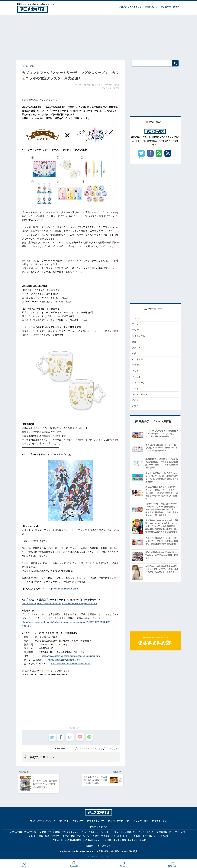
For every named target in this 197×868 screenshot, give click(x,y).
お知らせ (137, 410)
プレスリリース (112, 748)
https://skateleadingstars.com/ (63, 589)
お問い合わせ (151, 7)
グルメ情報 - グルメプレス (24, 834)
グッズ (78, 748)
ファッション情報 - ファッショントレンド (134, 834)
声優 (134, 355)
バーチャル (138, 361)
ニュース (137, 319)
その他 (136, 403)
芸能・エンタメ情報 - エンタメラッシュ (60, 834)
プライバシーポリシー (73, 822)
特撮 (134, 343)
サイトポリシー (97, 822)
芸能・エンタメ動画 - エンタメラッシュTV (127, 841)
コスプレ (137, 367)
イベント (88, 748)
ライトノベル (139, 337)
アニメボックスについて (130, 7)
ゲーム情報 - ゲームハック (96, 834)
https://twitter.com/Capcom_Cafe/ (64, 660)
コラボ (99, 748)
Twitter (141, 158)
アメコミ (137, 349)
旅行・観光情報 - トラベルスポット (111, 837)
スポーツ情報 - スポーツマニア (45, 837)
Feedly (159, 158)
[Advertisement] (99, 37)
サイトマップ (161, 822)
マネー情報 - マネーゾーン (77, 837)
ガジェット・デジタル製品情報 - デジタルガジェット (77, 841)
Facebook (150, 158)
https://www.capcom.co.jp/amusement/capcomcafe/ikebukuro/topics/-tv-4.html (60, 603)
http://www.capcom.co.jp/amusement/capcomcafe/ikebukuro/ (71, 656)
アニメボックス (102, 858)
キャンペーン (139, 385)
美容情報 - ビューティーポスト (173, 834)
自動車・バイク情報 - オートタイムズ (151, 837)
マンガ (136, 331)
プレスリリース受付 (170, 7)
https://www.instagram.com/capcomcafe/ (71, 664)
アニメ (69, 748)
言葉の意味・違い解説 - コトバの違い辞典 (118, 853)
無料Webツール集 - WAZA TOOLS (77, 853)
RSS (168, 158)
